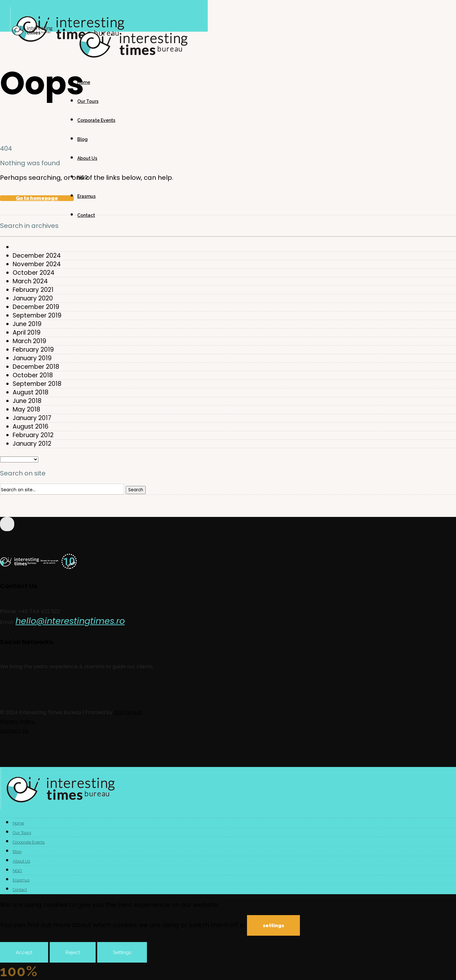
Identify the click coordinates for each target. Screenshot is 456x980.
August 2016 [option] (31, 427)
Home (84, 82)
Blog (82, 139)
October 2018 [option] (33, 375)
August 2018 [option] (31, 393)
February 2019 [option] (33, 350)
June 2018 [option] (27, 401)
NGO (82, 177)
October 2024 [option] (34, 273)
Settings (122, 952)
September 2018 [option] (37, 384)
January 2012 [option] (32, 444)
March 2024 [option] (30, 281)
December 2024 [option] (37, 256)
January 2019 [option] (32, 358)
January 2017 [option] (32, 418)
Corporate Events (96, 120)
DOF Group (128, 712)
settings (273, 926)
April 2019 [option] (27, 333)
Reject (73, 952)
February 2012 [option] (33, 435)
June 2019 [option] (27, 324)
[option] (234, 247)
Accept (24, 952)
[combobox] (228, 236)
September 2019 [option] (37, 316)
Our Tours (88, 101)
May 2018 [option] (26, 410)
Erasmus (86, 196)
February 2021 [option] (33, 290)
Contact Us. (15, 731)
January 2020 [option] (33, 298)
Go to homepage (37, 198)
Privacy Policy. (18, 722)
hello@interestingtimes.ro (70, 621)
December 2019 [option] (36, 307)
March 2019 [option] (29, 341)
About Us (87, 158)
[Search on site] (62, 489)
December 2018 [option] (36, 367)
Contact (86, 215)
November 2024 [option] (37, 264)
